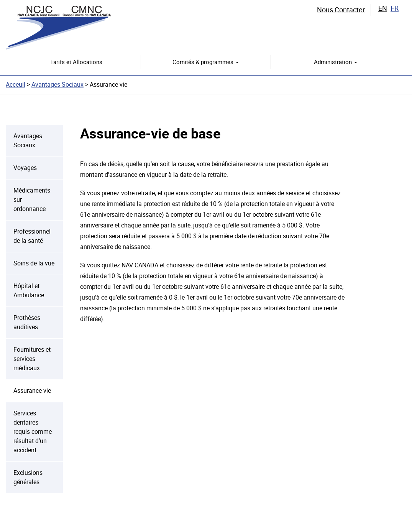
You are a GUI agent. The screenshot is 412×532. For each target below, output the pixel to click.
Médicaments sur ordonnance (32, 200)
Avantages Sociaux (57, 85)
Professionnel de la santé (32, 236)
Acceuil (16, 85)
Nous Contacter (341, 10)
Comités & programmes (206, 62)
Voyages (25, 168)
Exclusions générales (28, 477)
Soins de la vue (34, 263)
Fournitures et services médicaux (32, 359)
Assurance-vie (32, 391)
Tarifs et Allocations (76, 62)
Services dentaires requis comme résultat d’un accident (33, 432)
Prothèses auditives (27, 322)
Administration (336, 62)
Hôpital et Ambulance (29, 291)
